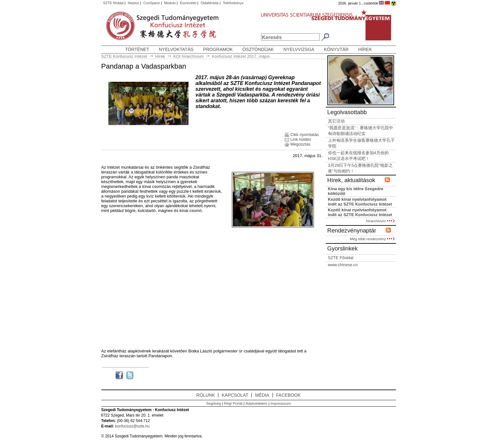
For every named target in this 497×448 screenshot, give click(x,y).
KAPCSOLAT (235, 395)
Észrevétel (188, 3)
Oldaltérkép (210, 3)
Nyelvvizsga (299, 49)
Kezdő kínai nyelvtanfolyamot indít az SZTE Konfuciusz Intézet (360, 202)
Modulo (170, 3)
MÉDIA (262, 395)
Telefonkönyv (233, 3)
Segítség (214, 403)
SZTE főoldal (114, 3)
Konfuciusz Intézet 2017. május (241, 56)
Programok (218, 49)
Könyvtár (336, 49)
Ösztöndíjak (258, 49)
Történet (137, 49)
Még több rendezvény (372, 239)
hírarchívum (380, 221)
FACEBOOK (288, 395)
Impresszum (281, 403)
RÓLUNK (206, 395)
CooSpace (152, 3)
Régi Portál (233, 403)
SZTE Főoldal (341, 258)
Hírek (365, 49)
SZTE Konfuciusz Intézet (124, 56)
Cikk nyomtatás (305, 135)
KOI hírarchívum (189, 56)
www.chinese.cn (343, 265)
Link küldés (301, 139)
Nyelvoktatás (176, 49)
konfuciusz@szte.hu (132, 426)
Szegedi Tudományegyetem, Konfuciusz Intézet (129, 26)
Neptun (133, 3)
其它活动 (336, 121)
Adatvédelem (257, 403)
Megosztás (301, 144)
